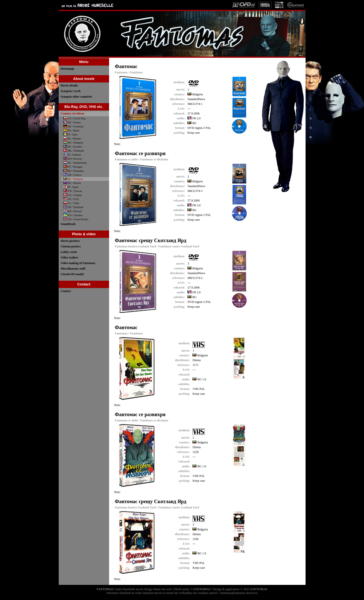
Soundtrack (68, 224)
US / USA (71, 199)
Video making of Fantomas (78, 263)
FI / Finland (72, 155)
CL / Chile (71, 203)
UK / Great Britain (76, 219)
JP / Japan (71, 187)
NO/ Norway (73, 159)
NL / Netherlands (75, 163)
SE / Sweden (73, 147)
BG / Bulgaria (73, 179)
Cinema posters (71, 246)
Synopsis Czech (71, 91)
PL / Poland (72, 138)
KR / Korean (73, 211)
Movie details (69, 85)
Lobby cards (69, 252)
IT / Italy (70, 134)
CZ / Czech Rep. (75, 118)
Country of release (73, 113)
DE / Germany (74, 126)
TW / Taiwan (73, 191)
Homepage (68, 69)
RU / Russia (72, 183)
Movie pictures (70, 241)
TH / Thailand (73, 207)
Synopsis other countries (76, 97)
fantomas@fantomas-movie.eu (239, 593)
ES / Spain (71, 130)
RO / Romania (73, 171)
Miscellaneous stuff (73, 269)
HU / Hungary (73, 142)
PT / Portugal (73, 167)
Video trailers (70, 258)
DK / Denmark (74, 151)
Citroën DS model (72, 274)
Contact (66, 291)
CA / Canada (73, 195)
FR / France (72, 122)
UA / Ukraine (73, 215)
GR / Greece (72, 175)
